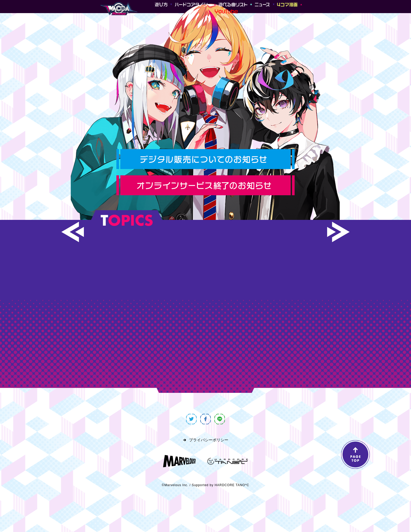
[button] (73, 232)
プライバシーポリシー (209, 440)
